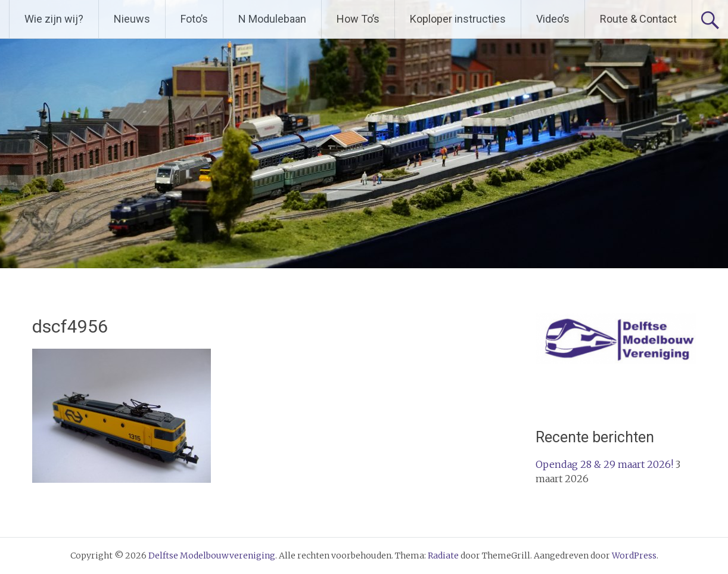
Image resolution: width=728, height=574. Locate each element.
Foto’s (194, 19)
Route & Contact (638, 19)
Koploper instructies (458, 19)
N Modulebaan (272, 19)
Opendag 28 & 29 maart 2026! (604, 464)
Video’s (553, 19)
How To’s (358, 19)
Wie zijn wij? (54, 19)
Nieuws (132, 19)
